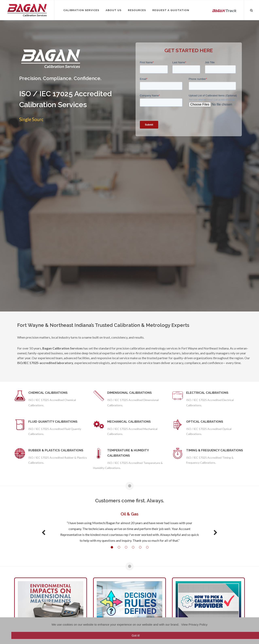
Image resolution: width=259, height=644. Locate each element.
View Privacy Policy (194, 624)
